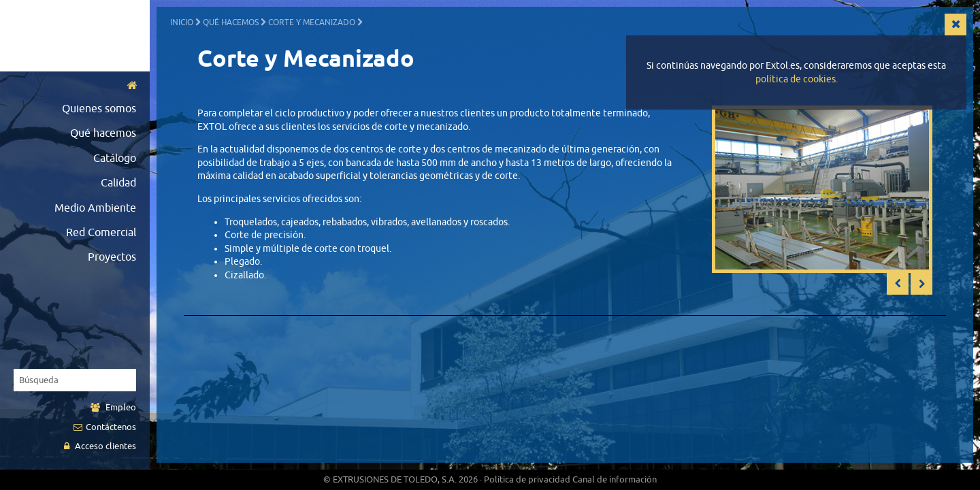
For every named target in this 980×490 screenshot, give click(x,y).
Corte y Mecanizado (312, 22)
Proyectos (112, 257)
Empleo (113, 407)
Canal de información (615, 479)
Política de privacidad (527, 479)
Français (85, 59)
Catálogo (115, 159)
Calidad (118, 183)
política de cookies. (797, 79)
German (105, 59)
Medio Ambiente (95, 208)
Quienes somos (99, 109)
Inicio (182, 22)
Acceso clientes (100, 446)
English (65, 59)
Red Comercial (101, 233)
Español (46, 59)
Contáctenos (105, 427)
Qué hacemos (103, 133)
